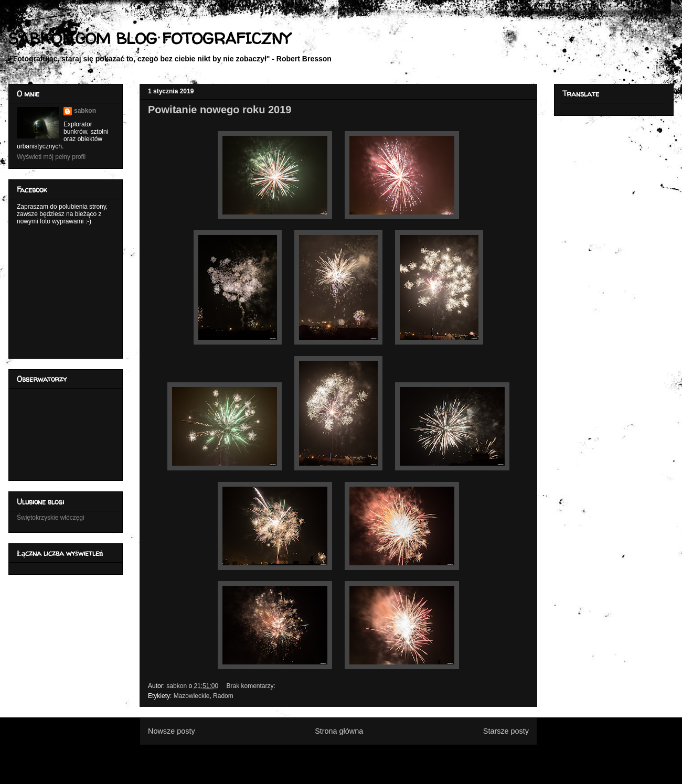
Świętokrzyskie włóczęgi (51, 518)
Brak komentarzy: (252, 686)
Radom (223, 696)
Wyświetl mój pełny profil (51, 157)
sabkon (85, 111)
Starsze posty (506, 731)
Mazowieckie (192, 696)
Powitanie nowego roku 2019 (220, 110)
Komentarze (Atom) (356, 757)
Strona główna (339, 731)
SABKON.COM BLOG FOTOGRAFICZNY (149, 38)
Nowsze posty (172, 731)
